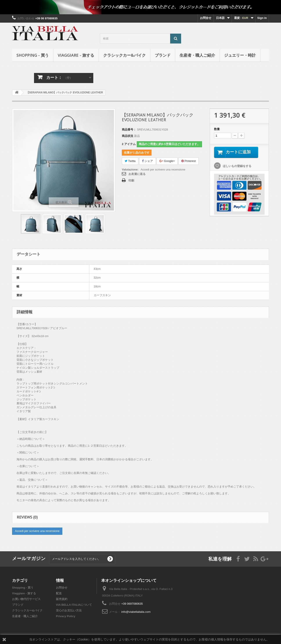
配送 (59, 593)
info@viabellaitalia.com (136, 612)
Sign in (262, 18)
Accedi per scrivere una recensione (163, 170)
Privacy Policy (66, 616)
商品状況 (128, 136)
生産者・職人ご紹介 (197, 55)
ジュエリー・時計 (240, 55)
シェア (148, 161)
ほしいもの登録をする (237, 166)
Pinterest (189, 161)
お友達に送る (137, 174)
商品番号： (129, 130)
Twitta (130, 161)
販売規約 (62, 599)
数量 (217, 129)
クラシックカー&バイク (124, 55)
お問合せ (206, 18)
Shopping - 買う (33, 55)
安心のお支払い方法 (69, 610)
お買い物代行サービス (26, 599)
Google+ (167, 161)
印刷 (131, 181)
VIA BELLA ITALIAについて (74, 605)
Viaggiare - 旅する (76, 55)
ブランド (163, 55)
